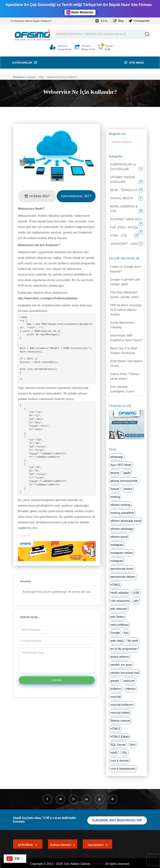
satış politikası (120, 625)
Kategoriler (24, 63)
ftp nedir (133, 641)
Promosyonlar (139, 21)
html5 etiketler (120, 593)
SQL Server (118, 745)
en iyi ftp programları (124, 649)
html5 (114, 753)
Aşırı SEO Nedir (121, 465)
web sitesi (117, 641)
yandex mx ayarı (121, 665)
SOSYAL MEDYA (121, 198)
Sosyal (115, 489)
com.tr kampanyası (123, 769)
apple (127, 473)
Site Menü (134, 63)
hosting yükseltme (122, 513)
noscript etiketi (120, 713)
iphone (115, 473)
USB (136, 593)
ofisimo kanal (119, 537)
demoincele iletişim (123, 577)
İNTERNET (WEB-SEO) (126, 219)
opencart (129, 681)
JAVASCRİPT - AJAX (124, 244)
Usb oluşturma (120, 601)
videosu (131, 689)
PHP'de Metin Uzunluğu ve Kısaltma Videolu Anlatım (126, 310)
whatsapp (117, 457)
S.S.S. (102, 21)
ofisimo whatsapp (122, 529)
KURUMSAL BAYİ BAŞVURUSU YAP (117, 820)
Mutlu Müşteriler (80, 12)
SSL (124, 753)
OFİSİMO (98, 864)
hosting (115, 497)
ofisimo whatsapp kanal (126, 521)
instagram (117, 561)
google (115, 681)
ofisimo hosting (120, 505)
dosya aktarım (120, 657)
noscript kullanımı (122, 705)
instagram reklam (122, 553)
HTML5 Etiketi (120, 737)
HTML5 (115, 585)
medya (128, 489)
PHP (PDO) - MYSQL (124, 227)
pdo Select (117, 617)
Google (115, 633)
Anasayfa (31, 77)
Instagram (117, 545)
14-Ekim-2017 (37, 196)
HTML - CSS (119, 236)
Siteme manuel (120, 721)
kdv (126, 633)
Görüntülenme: (76, 196)
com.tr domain (120, 761)
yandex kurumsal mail (125, 673)
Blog (118, 21)
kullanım (116, 689)
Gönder (57, 680)
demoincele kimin (122, 569)
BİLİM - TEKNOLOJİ (124, 190)
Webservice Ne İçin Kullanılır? (62, 77)
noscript (116, 697)
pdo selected (119, 609)
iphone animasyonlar (124, 481)
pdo (136, 601)
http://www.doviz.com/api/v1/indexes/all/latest (48, 298)
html (133, 745)
